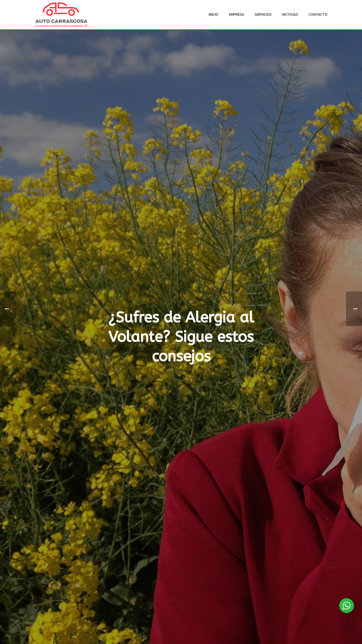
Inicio (213, 15)
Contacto (318, 15)
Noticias (290, 15)
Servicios (263, 15)
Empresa (236, 15)
